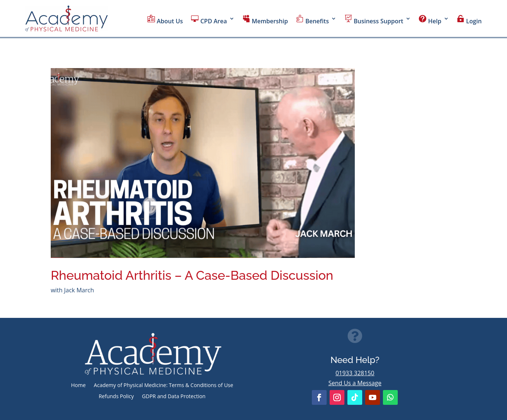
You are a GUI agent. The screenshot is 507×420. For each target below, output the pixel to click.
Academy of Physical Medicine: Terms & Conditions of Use (163, 386)
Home (79, 386)
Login (469, 20)
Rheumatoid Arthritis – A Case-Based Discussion (192, 275)
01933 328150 (355, 373)
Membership (265, 20)
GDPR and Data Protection (174, 397)
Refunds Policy (116, 397)
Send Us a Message (355, 383)
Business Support (374, 20)
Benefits (312, 20)
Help (430, 20)
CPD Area (209, 20)
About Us (165, 20)
